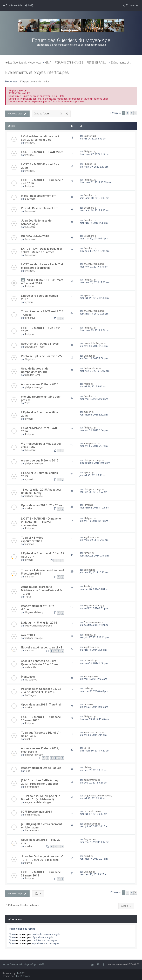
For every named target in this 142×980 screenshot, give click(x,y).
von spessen (90, 443)
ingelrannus (90, 537)
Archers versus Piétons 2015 (40, 460)
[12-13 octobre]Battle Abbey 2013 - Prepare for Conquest (40, 782)
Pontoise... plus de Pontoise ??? (42, 356)
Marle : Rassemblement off (38, 196)
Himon (87, 505)
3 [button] (131, 113)
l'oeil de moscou (92, 622)
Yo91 (28, 403)
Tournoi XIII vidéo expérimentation (32, 539)
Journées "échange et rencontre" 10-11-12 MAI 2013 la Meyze (42, 858)
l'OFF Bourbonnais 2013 (37, 812)
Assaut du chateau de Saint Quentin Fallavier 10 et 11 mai (40, 663)
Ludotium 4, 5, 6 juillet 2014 (39, 623)
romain (88, 553)
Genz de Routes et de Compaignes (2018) (35, 370)
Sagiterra (89, 136)
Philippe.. (30, 271)
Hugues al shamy (34, 612)
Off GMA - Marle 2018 (35, 236)
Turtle (28, 597)
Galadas (88, 356)
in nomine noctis (93, 732)
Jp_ (86, 748)
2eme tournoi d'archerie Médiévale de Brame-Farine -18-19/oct (42, 590)
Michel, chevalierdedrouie (39, 626)
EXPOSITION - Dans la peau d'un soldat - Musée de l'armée (42, 250)
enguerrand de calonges (38, 802)
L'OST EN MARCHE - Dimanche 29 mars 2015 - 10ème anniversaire (41, 522)
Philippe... (30, 143)
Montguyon (28, 677)
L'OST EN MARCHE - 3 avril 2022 (42, 152)
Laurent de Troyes (35, 347)
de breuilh (30, 667)
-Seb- (28, 771)
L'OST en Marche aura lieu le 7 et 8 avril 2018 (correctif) (42, 266)
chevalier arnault (93, 264)
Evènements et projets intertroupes (37, 72)
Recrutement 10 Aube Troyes (40, 344)
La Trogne (31, 695)
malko (87, 384)
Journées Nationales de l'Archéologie (36, 222)
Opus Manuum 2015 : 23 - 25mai (42, 505)
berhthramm (32, 787)
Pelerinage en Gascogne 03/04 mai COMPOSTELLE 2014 (41, 691)
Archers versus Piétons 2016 (40, 384)
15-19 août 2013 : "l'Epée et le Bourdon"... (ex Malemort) (40, 798)
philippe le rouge (34, 387)
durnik (28, 863)
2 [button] (128, 113)
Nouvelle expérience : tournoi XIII (42, 647)
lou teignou (31, 680)
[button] (135, 113)
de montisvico (33, 815)
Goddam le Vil (32, 375)
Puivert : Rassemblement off (39, 208)
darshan (30, 544)
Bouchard (30, 199)
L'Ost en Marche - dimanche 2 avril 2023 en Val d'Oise (40, 138)
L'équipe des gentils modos (35, 82)
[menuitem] (29, 5)
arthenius (30, 318)
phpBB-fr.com (22, 976)
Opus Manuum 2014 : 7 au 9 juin (42, 704)
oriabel (29, 739)
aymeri (29, 302)
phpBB (19, 973)
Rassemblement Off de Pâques (41, 768)
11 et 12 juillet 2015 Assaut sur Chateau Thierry (41, 491)
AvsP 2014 (28, 635)
